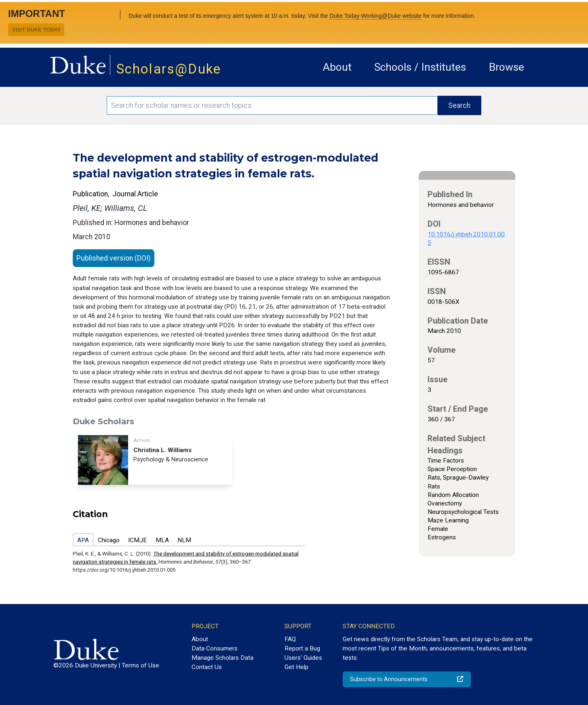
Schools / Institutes (420, 67)
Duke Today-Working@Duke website (375, 16)
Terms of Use (140, 665)
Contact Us (207, 667)
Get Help (296, 667)
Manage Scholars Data (222, 658)
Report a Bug (302, 648)
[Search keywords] (272, 105)
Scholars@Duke (169, 69)
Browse (507, 67)
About (337, 67)
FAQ (290, 639)
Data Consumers (215, 648)
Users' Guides (303, 658)
